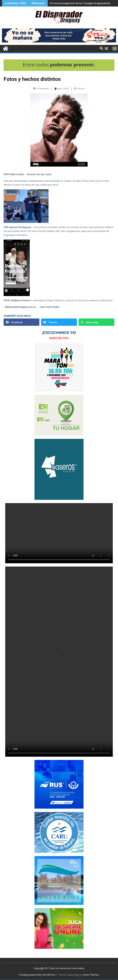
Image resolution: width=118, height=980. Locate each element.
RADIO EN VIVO (59, 338)
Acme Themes (91, 975)
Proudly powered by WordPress (37, 975)
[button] (21, 322)
